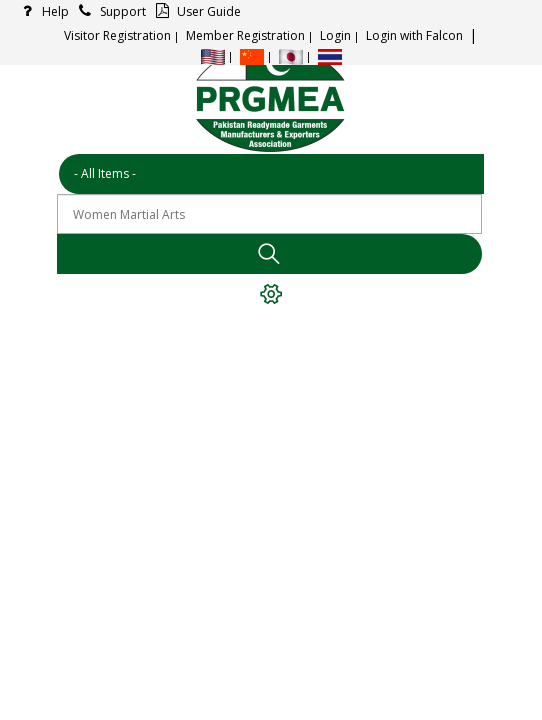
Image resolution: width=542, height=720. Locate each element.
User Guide (195, 11)
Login (335, 35)
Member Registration (245, 35)
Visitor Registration (117, 35)
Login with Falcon (414, 35)
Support (109, 11)
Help (42, 11)
